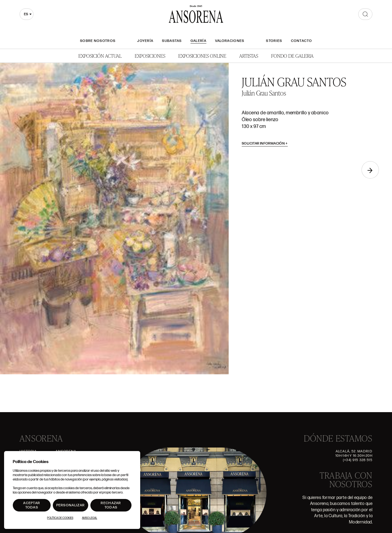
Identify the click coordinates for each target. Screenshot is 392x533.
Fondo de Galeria (292, 56)
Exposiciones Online (202, 56)
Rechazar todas (111, 505)
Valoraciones (230, 41)
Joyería (145, 41)
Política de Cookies (60, 518)
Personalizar (71, 505)
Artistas (249, 56)
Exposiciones (150, 56)
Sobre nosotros (98, 41)
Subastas (172, 41)
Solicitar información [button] (265, 143)
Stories (274, 41)
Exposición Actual (100, 56)
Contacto (301, 41)
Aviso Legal (90, 518)
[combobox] (27, 14)
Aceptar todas (32, 505)
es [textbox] (26, 14)
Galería (198, 41)
